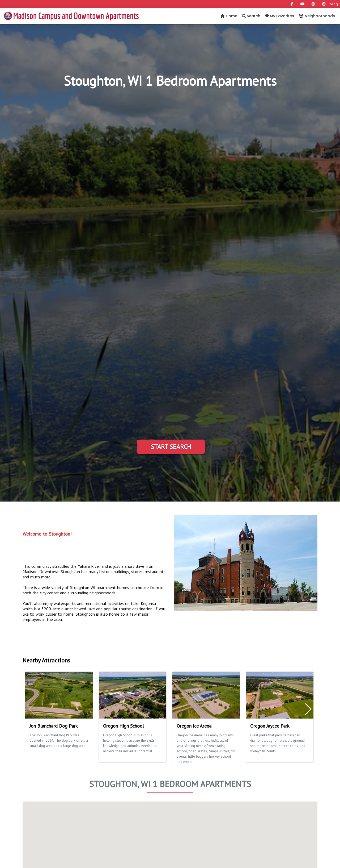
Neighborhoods (317, 16)
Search (251, 16)
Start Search (171, 447)
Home (229, 16)
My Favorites (280, 16)
